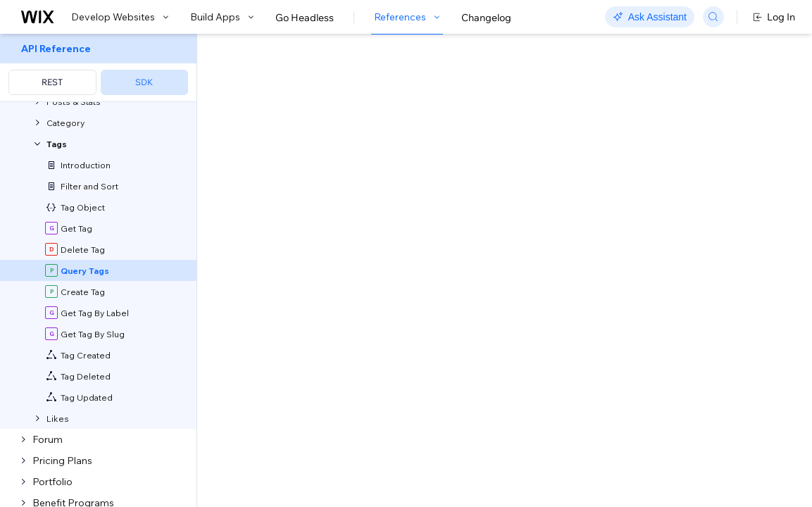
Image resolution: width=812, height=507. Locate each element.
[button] (284, 125)
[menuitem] (98, 68)
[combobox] (671, 196)
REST (52, 82)
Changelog (486, 18)
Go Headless (305, 18)
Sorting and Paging (375, 473)
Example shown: (608, 175)
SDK (144, 82)
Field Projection (495, 473)
